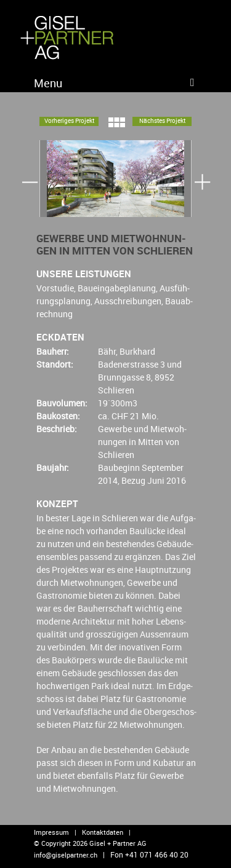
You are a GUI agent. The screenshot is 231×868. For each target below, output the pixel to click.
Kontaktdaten (103, 832)
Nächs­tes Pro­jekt (162, 120)
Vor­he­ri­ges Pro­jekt (69, 120)
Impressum (51, 832)
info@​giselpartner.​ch (66, 855)
